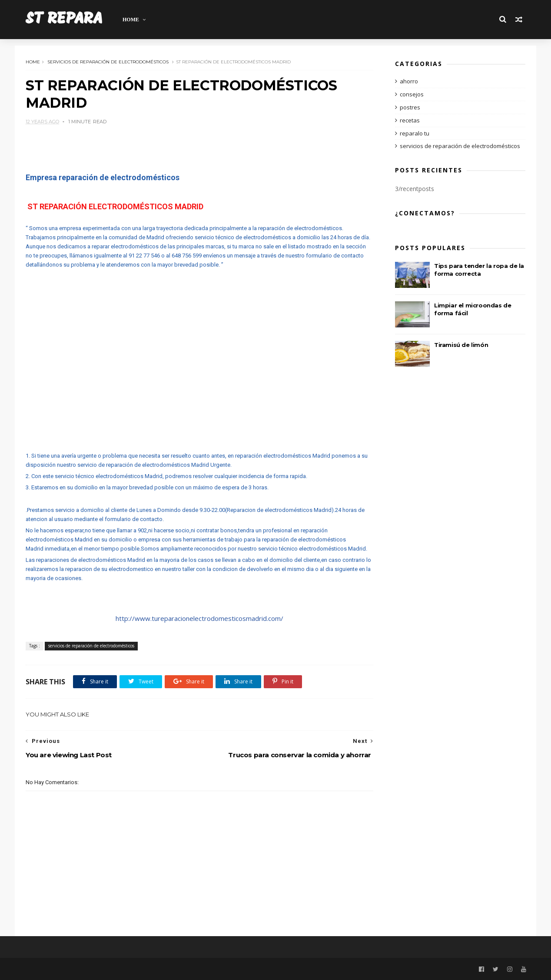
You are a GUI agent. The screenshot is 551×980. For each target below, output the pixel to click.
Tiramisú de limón (461, 345)
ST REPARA (65, 19)
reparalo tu (415, 133)
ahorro (409, 81)
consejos (412, 94)
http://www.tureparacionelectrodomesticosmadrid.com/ (199, 618)
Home (133, 20)
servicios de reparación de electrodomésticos (108, 62)
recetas (410, 120)
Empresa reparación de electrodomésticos (103, 177)
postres (410, 107)
